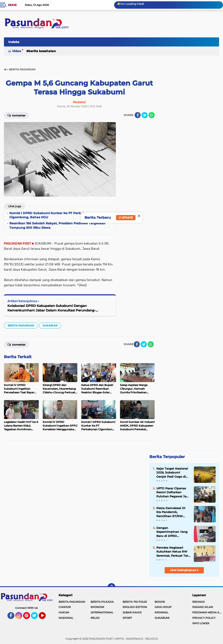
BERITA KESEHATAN (42, 51)
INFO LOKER (201, 623)
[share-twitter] (145, 115)
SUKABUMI (50, 325)
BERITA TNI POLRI (135, 602)
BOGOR (160, 602)
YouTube (45, 618)
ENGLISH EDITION (135, 607)
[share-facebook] (138, 115)
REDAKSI (199, 602)
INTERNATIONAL (102, 612)
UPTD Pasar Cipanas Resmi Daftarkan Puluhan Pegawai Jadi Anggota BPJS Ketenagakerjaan (173, 492)
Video (17, 51)
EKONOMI (97, 607)
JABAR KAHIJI (132, 612)
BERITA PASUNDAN (21, 325)
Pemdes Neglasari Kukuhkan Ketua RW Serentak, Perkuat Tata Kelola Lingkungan (173, 552)
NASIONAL (66, 618)
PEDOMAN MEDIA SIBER (208, 612)
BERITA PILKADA (102, 602)
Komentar (16, 115)
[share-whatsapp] (152, 115)
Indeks (14, 42)
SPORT (127, 618)
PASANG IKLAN (203, 607)
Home (12, 5)
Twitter (36, 618)
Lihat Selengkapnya (184, 570)
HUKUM (64, 612)
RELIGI (95, 618)
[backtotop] (111, 587)
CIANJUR (65, 607)
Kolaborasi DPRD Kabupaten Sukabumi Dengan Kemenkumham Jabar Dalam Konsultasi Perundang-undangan (52, 308)
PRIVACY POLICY (204, 618)
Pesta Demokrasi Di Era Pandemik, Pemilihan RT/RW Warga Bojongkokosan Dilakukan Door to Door (173, 512)
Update (126, 218)
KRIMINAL (161, 612)
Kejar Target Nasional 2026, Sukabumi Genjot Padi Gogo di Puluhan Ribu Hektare (173, 473)
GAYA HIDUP (163, 607)
